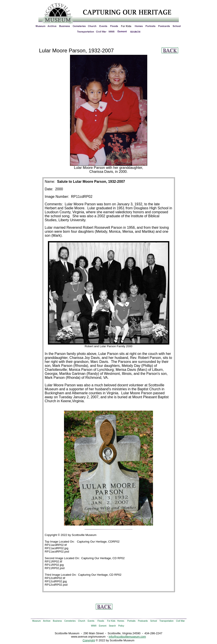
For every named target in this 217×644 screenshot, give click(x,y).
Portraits (131, 621)
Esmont (103, 626)
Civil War (180, 621)
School (154, 621)
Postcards (143, 621)
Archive (47, 621)
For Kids (111, 621)
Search (112, 626)
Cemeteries (70, 621)
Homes (121, 621)
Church (82, 621)
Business (58, 621)
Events (91, 621)
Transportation (166, 621)
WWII (94, 626)
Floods (101, 621)
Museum (36, 621)
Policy (121, 626)
